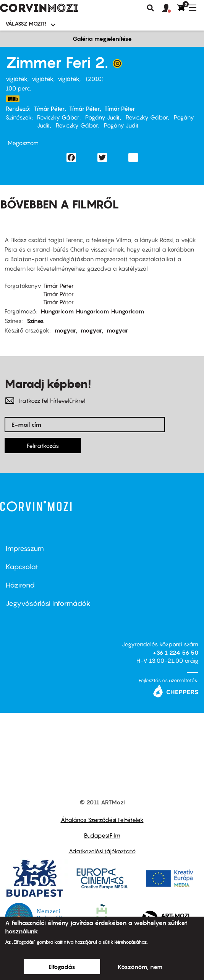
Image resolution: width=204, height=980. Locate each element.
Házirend (20, 585)
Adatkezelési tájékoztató (102, 851)
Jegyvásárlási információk (48, 603)
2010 (95, 79)
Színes (35, 321)
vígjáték (17, 79)
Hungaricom (57, 311)
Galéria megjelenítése (102, 39)
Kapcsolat (22, 567)
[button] (170, 8)
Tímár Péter (49, 108)
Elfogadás (62, 967)
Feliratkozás (43, 446)
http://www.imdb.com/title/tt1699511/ (13, 99)
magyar (65, 330)
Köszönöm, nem (140, 967)
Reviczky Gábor (58, 117)
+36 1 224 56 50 (176, 652)
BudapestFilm (102, 835)
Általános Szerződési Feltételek (102, 820)
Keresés (151, 8)
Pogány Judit (103, 117)
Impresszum (25, 548)
